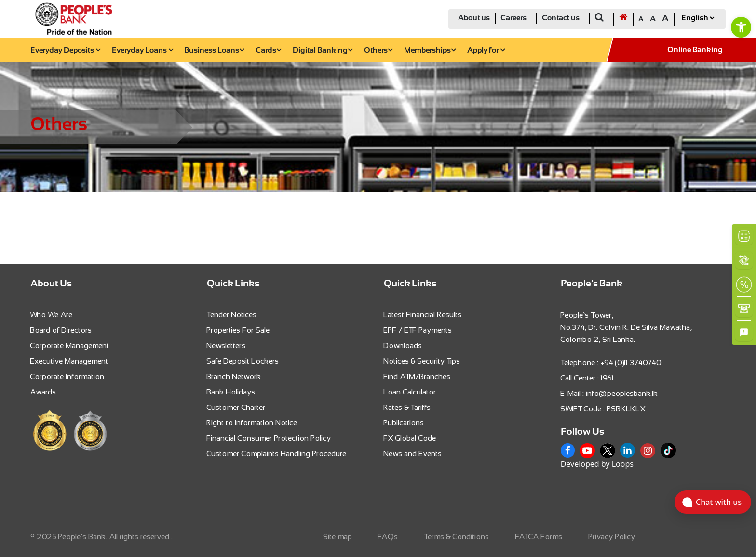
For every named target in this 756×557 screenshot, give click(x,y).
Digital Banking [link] (323, 50)
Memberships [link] (430, 50)
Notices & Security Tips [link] (422, 361)
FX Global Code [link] (410, 438)
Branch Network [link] (234, 376)
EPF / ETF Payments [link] (418, 330)
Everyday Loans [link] (142, 50)
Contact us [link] (561, 18)
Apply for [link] (486, 50)
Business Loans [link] (214, 50)
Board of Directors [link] (61, 330)
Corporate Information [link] (67, 376)
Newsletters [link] (226, 346)
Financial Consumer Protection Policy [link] (269, 438)
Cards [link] (268, 50)
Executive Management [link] (69, 361)
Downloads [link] (403, 346)
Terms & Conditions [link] (457, 537)
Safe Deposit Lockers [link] (243, 361)
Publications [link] (404, 423)
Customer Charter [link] (236, 407)
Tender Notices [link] (232, 315)
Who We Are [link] (52, 315)
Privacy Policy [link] (612, 537)
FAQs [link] (388, 537)
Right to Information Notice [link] (252, 423)
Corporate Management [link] (70, 346)
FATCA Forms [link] (539, 537)
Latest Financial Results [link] (423, 315)
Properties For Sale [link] (238, 330)
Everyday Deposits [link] (65, 50)
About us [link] (474, 18)
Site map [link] (338, 537)
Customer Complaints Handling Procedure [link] (277, 454)
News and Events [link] (413, 454)
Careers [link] (513, 18)
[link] (741, 27)
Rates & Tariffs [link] (407, 407)
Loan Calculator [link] (410, 392)
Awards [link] (43, 392)
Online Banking (695, 50)
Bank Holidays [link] (231, 392)
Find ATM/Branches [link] (417, 376)
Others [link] (378, 50)
